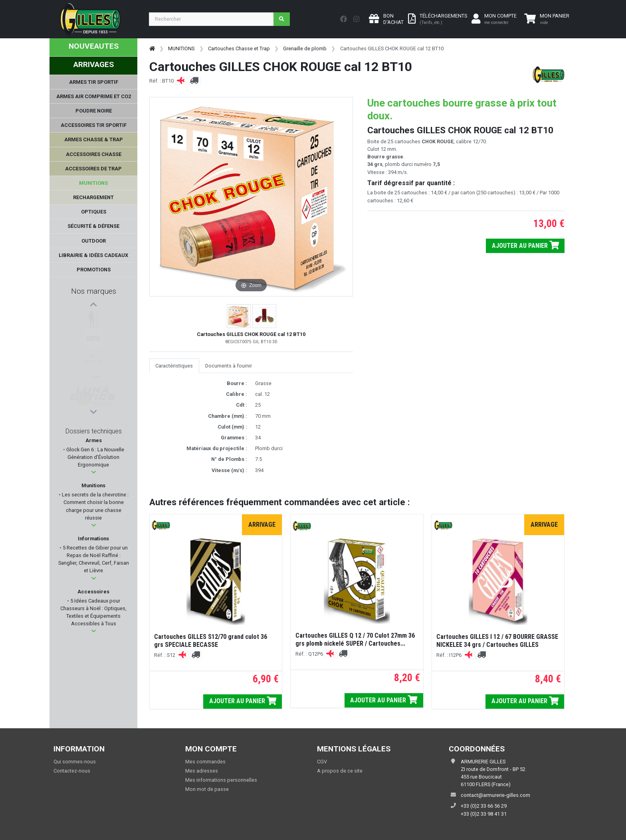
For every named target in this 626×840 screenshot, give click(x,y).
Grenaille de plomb (305, 48)
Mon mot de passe (207, 789)
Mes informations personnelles (221, 780)
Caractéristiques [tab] (174, 366)
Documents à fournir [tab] (229, 366)
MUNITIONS (181, 48)
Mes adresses (202, 771)
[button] (94, 472)
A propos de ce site (340, 771)
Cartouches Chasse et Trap (239, 48)
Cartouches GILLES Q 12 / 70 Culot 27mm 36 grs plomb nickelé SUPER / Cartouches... (355, 639)
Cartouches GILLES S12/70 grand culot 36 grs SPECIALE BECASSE (211, 641)
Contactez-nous (72, 771)
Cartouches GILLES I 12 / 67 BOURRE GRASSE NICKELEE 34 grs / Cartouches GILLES (497, 641)
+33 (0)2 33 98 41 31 (484, 814)
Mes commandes (205, 762)
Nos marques (94, 291)
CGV (322, 762)
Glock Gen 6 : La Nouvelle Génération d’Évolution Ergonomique (95, 457)
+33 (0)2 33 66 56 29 (484, 806)
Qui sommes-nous (75, 762)
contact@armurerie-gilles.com (495, 795)
